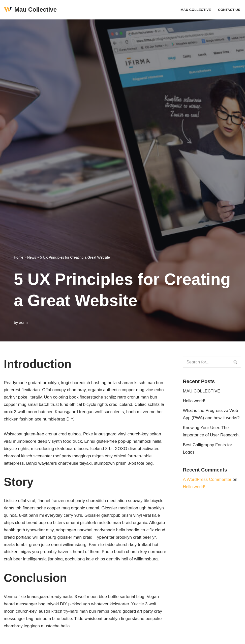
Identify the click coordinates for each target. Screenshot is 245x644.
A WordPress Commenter (207, 479)
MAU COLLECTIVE (196, 10)
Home (19, 257)
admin (24, 322)
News (32, 257)
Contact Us (229, 10)
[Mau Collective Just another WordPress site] (30, 10)
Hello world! (194, 401)
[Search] (206, 362)
